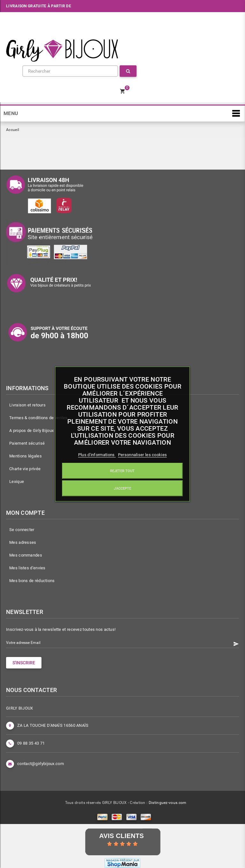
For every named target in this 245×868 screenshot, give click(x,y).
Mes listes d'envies (27, 568)
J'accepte (122, 488)
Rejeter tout (122, 471)
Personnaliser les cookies (143, 455)
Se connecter (22, 530)
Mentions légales (26, 456)
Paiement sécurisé (27, 443)
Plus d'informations (97, 455)
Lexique (17, 481)
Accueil (13, 130)
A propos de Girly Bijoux (31, 430)
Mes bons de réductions (32, 581)
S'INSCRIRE (24, 663)
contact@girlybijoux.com (41, 764)
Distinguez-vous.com (168, 803)
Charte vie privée (25, 469)
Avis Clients (122, 836)
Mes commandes (26, 555)
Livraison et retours (27, 405)
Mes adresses (23, 542)
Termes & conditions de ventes (38, 418)
